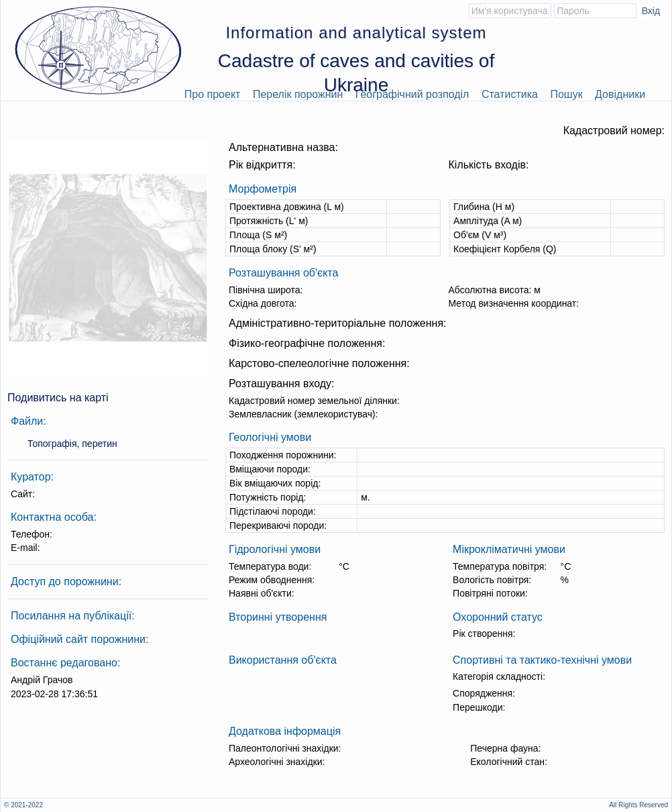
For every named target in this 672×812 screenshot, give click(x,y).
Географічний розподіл (412, 94)
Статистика (510, 94)
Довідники (620, 94)
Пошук (566, 94)
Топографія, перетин (72, 444)
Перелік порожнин (298, 94)
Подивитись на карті (58, 398)
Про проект (213, 94)
